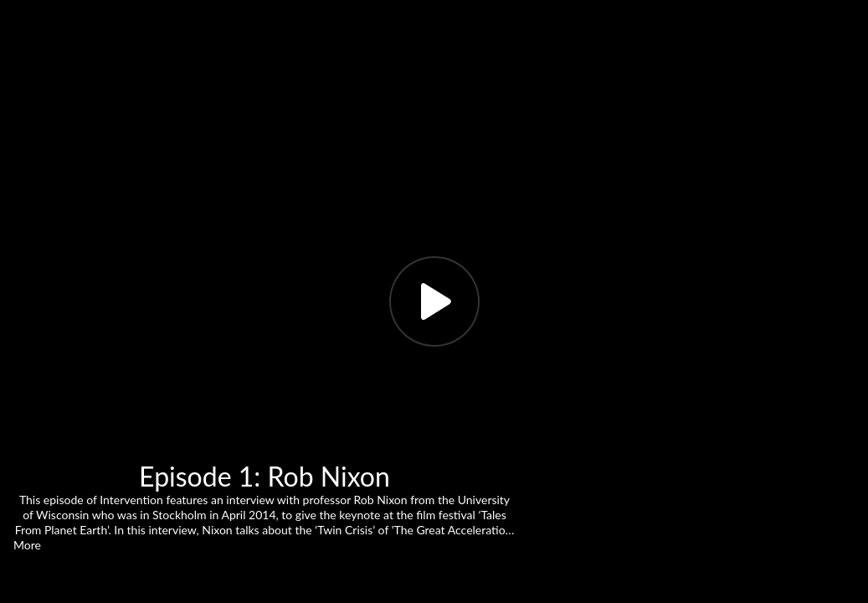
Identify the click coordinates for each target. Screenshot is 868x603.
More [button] (27, 545)
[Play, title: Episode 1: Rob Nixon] (434, 301)
